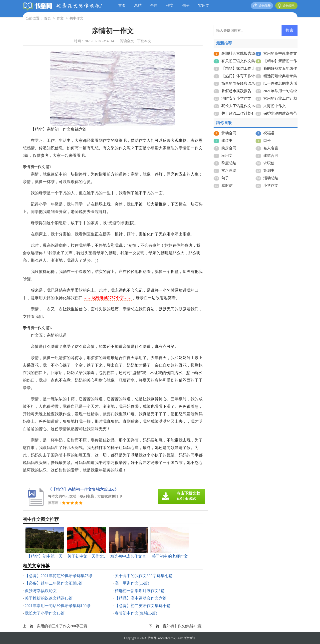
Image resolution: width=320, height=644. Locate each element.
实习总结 (229, 171)
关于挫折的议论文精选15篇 (49, 598)
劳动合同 (229, 133)
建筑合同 (271, 156)
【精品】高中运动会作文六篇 (141, 598)
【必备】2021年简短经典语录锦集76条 (59, 576)
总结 (138, 5)
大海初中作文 (275, 106)
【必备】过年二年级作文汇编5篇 (54, 583)
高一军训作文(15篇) (132, 583)
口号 (267, 141)
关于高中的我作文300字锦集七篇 (144, 576)
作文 (170, 5)
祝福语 (269, 133)
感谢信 (227, 186)
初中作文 (76, 19)
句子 (186, 5)
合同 (154, 5)
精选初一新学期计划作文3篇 (140, 591)
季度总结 (229, 163)
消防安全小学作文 (236, 98)
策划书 (269, 171)
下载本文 (144, 41)
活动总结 (271, 178)
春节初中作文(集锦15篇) (136, 613)
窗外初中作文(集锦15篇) (183, 626)
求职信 (269, 163)
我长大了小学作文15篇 (45, 613)
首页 (122, 5)
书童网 (152, 638)
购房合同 (229, 148)
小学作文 (271, 186)
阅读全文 (127, 41)
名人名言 (271, 148)
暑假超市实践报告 (236, 91)
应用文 (227, 156)
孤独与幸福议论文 (41, 591)
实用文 (204, 5)
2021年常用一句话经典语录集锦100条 (58, 606)
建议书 (227, 141)
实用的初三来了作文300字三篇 (62, 626)
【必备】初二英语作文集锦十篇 (143, 606)
